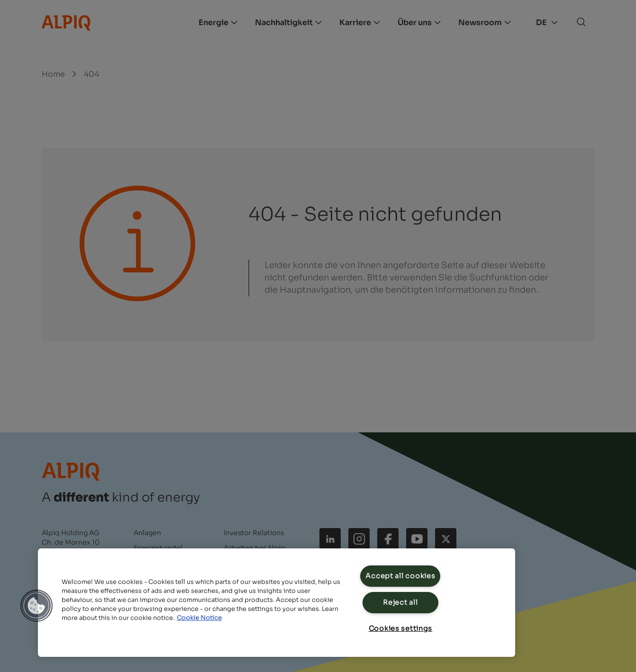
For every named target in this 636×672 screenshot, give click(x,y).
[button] (36, 606)
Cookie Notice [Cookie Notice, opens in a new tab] (199, 618)
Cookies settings (401, 628)
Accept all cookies (400, 576)
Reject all (400, 602)
